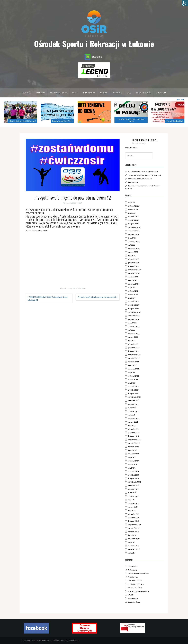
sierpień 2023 (134, 319)
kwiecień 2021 (135, 418)
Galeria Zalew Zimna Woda (140, 574)
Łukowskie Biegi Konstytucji (175, 121)
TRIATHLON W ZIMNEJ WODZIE (146, 140)
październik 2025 (136, 227)
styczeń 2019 (134, 514)
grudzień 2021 (135, 390)
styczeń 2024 (134, 302)
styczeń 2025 (134, 259)
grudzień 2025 (135, 220)
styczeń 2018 (134, 546)
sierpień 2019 (134, 489)
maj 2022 (133, 372)
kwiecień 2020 (135, 461)
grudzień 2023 (135, 305)
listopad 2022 (134, 351)
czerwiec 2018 (135, 539)
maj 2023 (133, 330)
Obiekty (75, 93)
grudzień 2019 (135, 475)
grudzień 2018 (135, 517)
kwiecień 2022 (135, 376)
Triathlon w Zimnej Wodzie (140, 591)
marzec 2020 (134, 464)
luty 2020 (133, 468)
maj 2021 (133, 415)
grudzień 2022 (135, 348)
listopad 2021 (134, 394)
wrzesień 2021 (135, 401)
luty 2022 (133, 383)
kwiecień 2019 (135, 503)
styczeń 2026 (134, 217)
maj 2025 (133, 245)
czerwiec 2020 (135, 454)
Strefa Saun (41, 93)
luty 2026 (133, 213)
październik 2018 (136, 524)
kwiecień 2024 (135, 291)
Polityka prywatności (143, 93)
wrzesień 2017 (135, 549)
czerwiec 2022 (135, 369)
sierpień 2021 (134, 404)
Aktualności (27, 93)
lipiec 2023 (133, 323)
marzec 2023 (134, 337)
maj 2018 (133, 542)
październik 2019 (136, 482)
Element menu (161, 93)
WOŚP (132, 595)
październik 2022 (136, 355)
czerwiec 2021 (135, 411)
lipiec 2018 (133, 535)
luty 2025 (133, 256)
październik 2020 (136, 440)
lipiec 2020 (133, 450)
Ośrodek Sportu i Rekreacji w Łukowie (94, 44)
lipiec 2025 (133, 238)
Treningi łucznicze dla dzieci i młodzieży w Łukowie (131, 120)
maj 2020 (133, 457)
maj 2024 (133, 287)
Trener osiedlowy (89, 93)
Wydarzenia (117, 93)
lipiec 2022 (133, 365)
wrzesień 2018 (135, 528)
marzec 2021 (134, 422)
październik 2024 (136, 270)
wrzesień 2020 (135, 443)
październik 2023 (136, 312)
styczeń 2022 (134, 386)
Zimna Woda (134, 598)
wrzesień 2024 (135, 273)
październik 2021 (136, 397)
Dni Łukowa (134, 570)
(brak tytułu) (134, 182)
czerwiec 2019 (135, 496)
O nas (128, 93)
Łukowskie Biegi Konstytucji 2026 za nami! (22, 121)
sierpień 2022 (134, 362)
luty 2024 (133, 298)
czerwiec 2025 (135, 241)
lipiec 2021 (133, 408)
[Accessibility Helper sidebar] (185, 3)
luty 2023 (133, 340)
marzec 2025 (134, 252)
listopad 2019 (134, 478)
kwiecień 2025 (135, 248)
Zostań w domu (80, 288)
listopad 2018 (134, 521)
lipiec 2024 (133, 280)
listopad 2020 (134, 436)
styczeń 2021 (134, 429)
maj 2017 (133, 553)
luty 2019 (133, 510)
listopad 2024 (134, 266)
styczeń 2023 (134, 344)
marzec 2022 (134, 379)
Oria (61, 641)
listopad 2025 (134, 224)
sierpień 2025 (134, 234)
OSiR (80, 203)
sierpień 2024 (134, 277)
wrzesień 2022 (135, 358)
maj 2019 (133, 500)
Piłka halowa (134, 577)
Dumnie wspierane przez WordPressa (37, 641)
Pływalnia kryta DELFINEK (59, 93)
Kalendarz (104, 93)
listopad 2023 (134, 309)
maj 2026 (133, 202)
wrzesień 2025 (135, 231)
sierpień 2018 (134, 532)
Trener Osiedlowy (136, 588)
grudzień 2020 (135, 432)
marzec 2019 (134, 507)
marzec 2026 (134, 210)
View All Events (132, 147)
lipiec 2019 (133, 493)
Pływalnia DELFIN (136, 581)
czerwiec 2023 (135, 326)
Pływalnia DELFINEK (137, 584)
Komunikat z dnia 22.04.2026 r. (62, 121)
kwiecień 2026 (135, 206)
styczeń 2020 (134, 471)
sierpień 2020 (134, 447)
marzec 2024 (134, 294)
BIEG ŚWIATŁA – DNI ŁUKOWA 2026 (144, 172)
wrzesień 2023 (135, 316)
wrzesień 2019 (135, 486)
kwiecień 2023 (135, 333)
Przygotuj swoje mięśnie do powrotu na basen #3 (97, 297)
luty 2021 (133, 425)
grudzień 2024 (135, 263)
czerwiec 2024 (135, 284)
